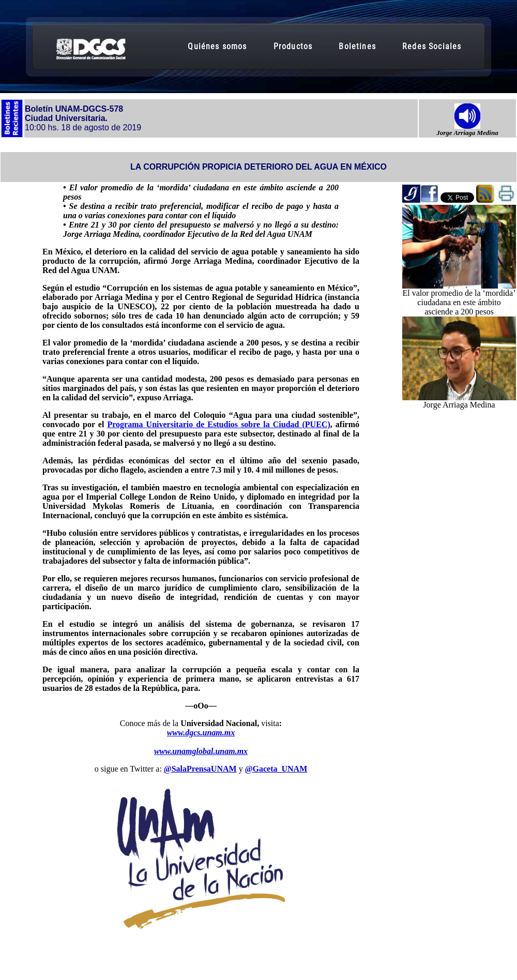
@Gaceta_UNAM (276, 769)
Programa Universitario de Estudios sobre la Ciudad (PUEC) (218, 424)
